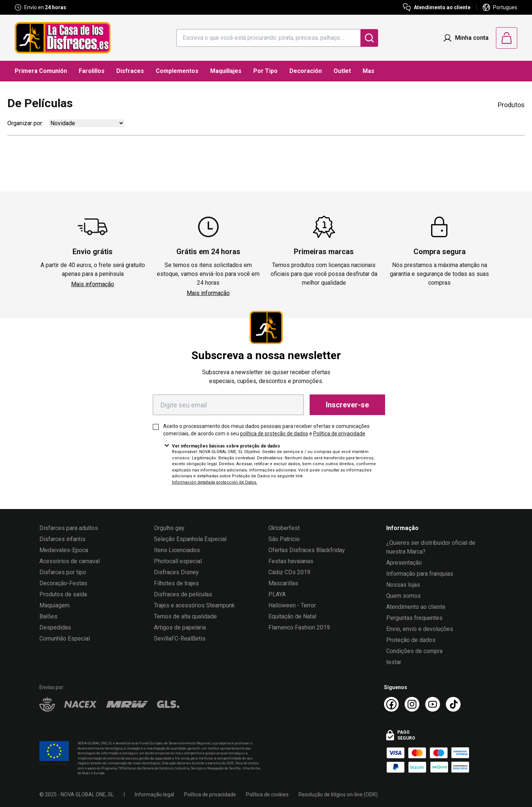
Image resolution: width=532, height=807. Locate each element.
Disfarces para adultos (69, 528)
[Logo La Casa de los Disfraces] (63, 38)
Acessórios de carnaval (70, 561)
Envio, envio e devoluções (420, 629)
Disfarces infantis (62, 539)
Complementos (177, 71)
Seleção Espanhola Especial (190, 539)
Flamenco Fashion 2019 (299, 627)
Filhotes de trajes (176, 583)
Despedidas (55, 627)
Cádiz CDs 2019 (289, 572)
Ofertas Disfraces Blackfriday (307, 550)
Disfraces (130, 71)
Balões (48, 616)
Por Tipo (265, 71)
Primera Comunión (41, 71)
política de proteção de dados (274, 434)
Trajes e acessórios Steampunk (194, 605)
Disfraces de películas (183, 594)
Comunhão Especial (65, 638)
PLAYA (277, 594)
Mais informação (93, 284)
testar (394, 662)
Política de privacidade (339, 434)
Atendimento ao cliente (416, 607)
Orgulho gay (169, 528)
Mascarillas (283, 583)
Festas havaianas (291, 561)
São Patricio (284, 539)
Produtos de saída (63, 594)
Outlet (342, 71)
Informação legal (154, 794)
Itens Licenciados (177, 550)
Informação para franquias (420, 574)
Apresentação (404, 563)
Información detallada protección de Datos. (215, 482)
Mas (369, 71)
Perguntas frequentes (414, 618)
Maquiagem (54, 605)
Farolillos (92, 71)
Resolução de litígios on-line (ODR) (338, 794)
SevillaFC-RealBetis (180, 638)
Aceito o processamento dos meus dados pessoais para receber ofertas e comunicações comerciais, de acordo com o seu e (266, 430)
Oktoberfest (284, 528)
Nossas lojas (403, 585)
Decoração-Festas (63, 583)
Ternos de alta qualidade (185, 616)
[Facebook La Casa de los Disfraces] (391, 704)
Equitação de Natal (292, 616)
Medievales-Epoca (64, 550)
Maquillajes (226, 71)
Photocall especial (178, 561)
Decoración (306, 71)
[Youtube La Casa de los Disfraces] (433, 704)
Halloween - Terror (292, 605)
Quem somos (404, 596)
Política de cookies (267, 794)
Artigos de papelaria (180, 627)
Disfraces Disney (176, 572)
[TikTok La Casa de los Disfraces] (453, 704)
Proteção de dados (411, 640)
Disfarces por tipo (63, 572)
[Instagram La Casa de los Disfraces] (412, 704)
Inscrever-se (347, 405)
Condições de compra (414, 651)
